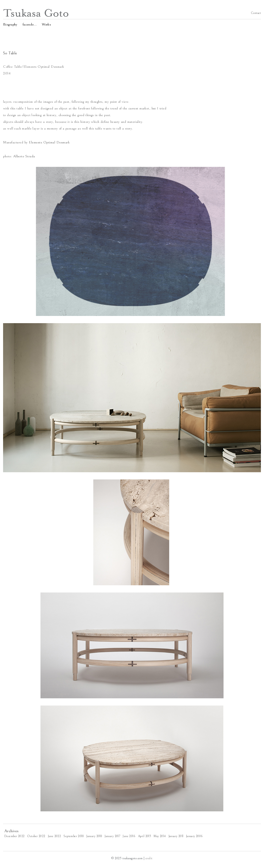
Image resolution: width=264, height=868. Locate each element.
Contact (256, 13)
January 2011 (176, 836)
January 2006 (195, 836)
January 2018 (94, 836)
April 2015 (145, 836)
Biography (10, 24)
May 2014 (160, 836)
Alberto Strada (24, 156)
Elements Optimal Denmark (49, 142)
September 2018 (74, 836)
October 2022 (36, 836)
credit (149, 858)
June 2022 (55, 836)
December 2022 (14, 836)
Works (46, 24)
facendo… (30, 24)
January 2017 (112, 836)
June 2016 (129, 836)
